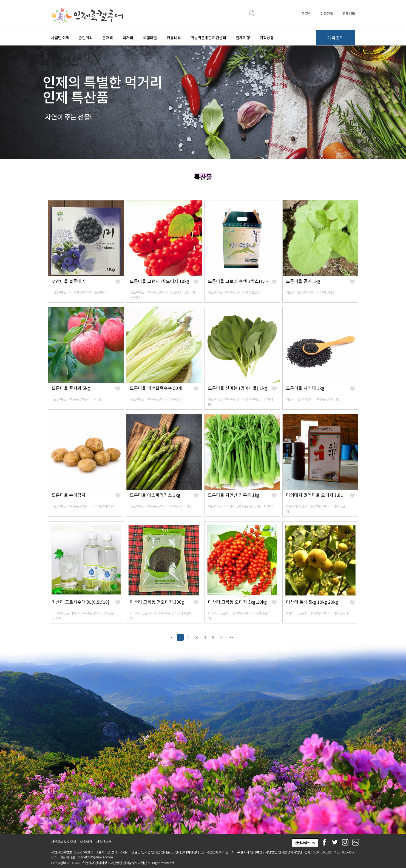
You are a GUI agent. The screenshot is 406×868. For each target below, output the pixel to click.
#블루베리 (100, 292)
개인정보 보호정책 (63, 842)
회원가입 (327, 14)
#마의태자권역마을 (300, 506)
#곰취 (331, 292)
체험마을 (150, 38)
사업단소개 (60, 38)
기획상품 (267, 38)
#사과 (97, 399)
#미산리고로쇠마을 (66, 613)
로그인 (306, 14)
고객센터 (349, 14)
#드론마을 (137, 292)
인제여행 (243, 38)
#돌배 (344, 613)
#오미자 (189, 292)
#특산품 (86, 292)
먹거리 (128, 38)
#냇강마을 (59, 292)
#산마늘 (255, 399)
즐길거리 (86, 38)
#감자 (97, 506)
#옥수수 (177, 399)
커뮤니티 (174, 38)
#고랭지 (177, 292)
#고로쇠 (255, 292)
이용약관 (86, 842)
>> (231, 637)
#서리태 (333, 399)
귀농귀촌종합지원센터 (208, 38)
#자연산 (136, 298)
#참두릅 (255, 506)
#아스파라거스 (182, 506)
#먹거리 (73, 292)
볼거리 (108, 38)
